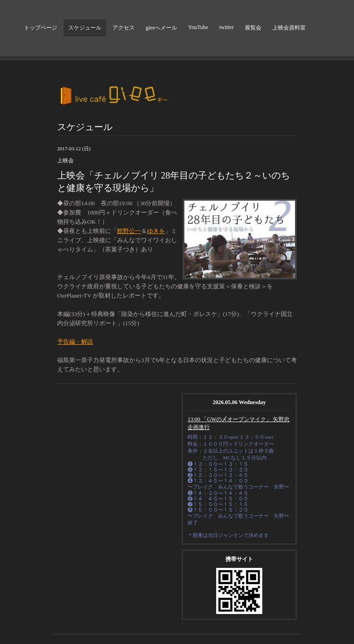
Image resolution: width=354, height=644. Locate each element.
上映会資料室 (289, 28)
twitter (227, 27)
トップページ (41, 28)
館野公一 (129, 231)
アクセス (124, 28)
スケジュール (85, 28)
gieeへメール (161, 28)
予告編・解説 (75, 342)
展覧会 (253, 28)
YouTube (198, 27)
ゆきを (156, 231)
